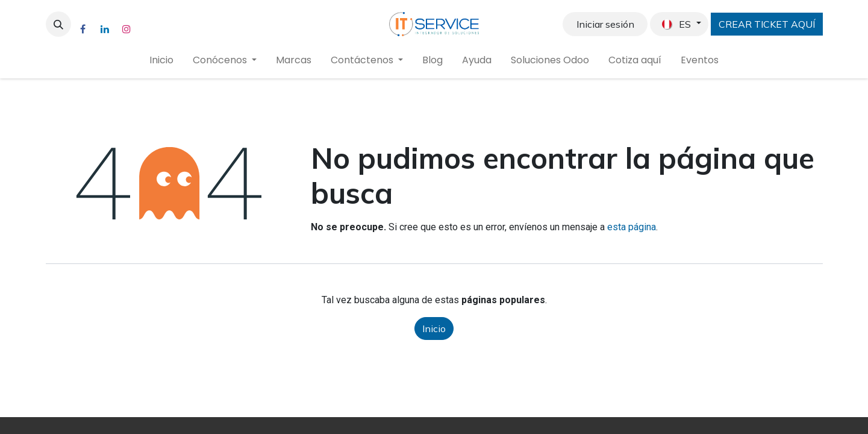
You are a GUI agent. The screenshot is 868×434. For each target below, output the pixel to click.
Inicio (434, 329)
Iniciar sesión (605, 24)
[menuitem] (161, 60)
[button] (58, 24)
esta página (632, 227)
